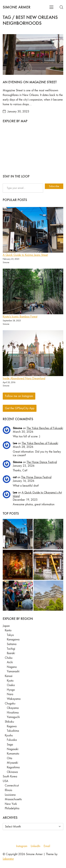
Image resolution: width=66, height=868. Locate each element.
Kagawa (12, 726)
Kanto (8, 630)
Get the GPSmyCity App (20, 408)
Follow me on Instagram (19, 396)
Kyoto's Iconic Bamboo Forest (20, 317)
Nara (10, 694)
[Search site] (61, 7)
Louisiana (10, 795)
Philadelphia (12, 808)
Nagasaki (13, 749)
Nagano (12, 667)
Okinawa (12, 772)
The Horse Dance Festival (42, 462)
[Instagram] (22, 846)
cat (15, 477)
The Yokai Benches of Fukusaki (45, 428)
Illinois (8, 790)
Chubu (9, 658)
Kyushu (9, 735)
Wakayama (14, 699)
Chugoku (10, 703)
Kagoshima (13, 767)
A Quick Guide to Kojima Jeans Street (25, 255)
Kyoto (10, 681)
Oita (9, 758)
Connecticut (12, 786)
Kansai (9, 676)
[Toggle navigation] (51, 7)
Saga (10, 745)
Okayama (13, 708)
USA (5, 781)
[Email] (47, 846)
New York (11, 804)
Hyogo (11, 690)
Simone (17, 428)
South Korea (10, 776)
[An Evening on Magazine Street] (33, 54)
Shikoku (9, 722)
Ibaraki (11, 653)
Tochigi (11, 649)
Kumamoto (13, 754)
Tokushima (13, 731)
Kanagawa (13, 639)
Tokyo (10, 635)
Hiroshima (13, 713)
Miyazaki (12, 763)
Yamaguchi (13, 717)
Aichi (10, 662)
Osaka (11, 685)
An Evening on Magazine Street (30, 82)
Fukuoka (12, 740)
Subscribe (54, 186)
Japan (6, 626)
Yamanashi (13, 671)
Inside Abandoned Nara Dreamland (24, 378)
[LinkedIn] (35, 846)
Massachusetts (13, 799)
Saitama (12, 644)
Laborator (8, 859)
